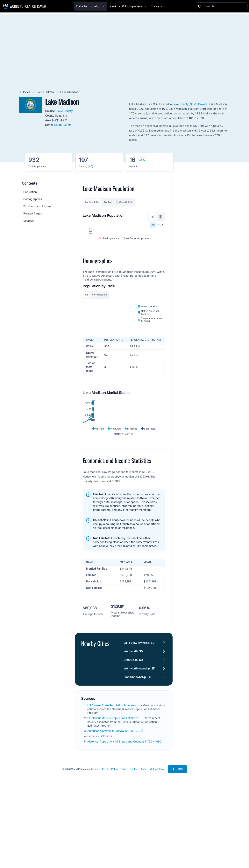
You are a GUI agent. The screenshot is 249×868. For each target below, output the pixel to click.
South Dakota (46, 92)
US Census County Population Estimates (113, 788)
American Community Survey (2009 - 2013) (116, 801)
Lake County (65, 111)
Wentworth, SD (133, 721)
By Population (93, 202)
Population (30, 192)
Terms (124, 839)
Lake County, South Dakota (190, 104)
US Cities (25, 92)
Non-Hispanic (99, 343)
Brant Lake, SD (133, 730)
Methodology (157, 839)
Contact (134, 839)
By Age (108, 202)
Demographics (33, 199)
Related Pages (33, 213)
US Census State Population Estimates (112, 775)
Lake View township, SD (139, 713)
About (144, 839)
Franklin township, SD (137, 747)
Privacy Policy (110, 839)
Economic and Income (37, 206)
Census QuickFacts (100, 806)
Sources (28, 221)
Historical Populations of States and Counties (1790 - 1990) (125, 811)
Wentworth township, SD (139, 738)
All (153, 225)
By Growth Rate (124, 202)
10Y (161, 225)
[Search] (225, 6)
